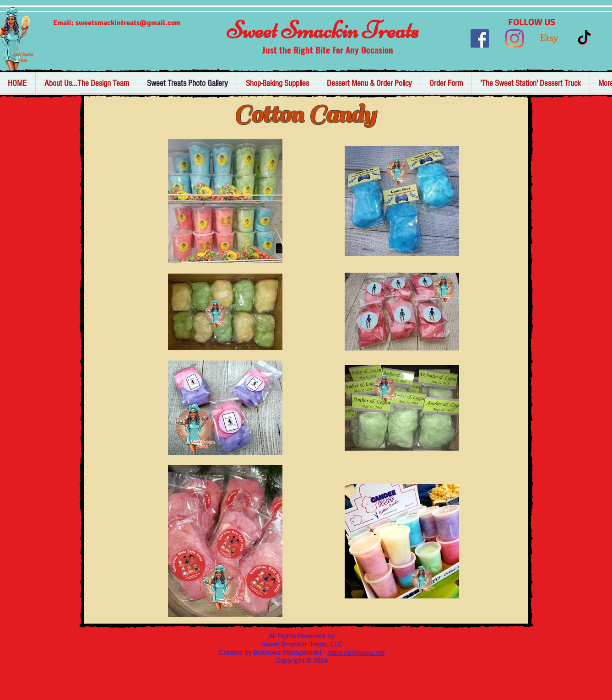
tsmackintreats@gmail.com (136, 23)
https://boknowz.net (356, 652)
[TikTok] (584, 38)
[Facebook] (480, 38)
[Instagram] (515, 38)
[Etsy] (549, 38)
